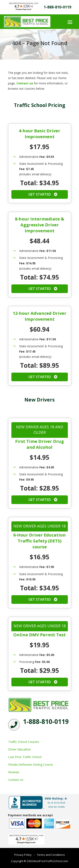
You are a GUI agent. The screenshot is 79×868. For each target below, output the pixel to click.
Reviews (14, 772)
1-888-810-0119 (57, 7)
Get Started (40, 194)
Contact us (25, 83)
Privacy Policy (23, 855)
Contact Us (16, 780)
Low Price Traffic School (25, 757)
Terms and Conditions (51, 855)
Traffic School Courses (24, 742)
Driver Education (19, 749)
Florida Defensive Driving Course (31, 765)
